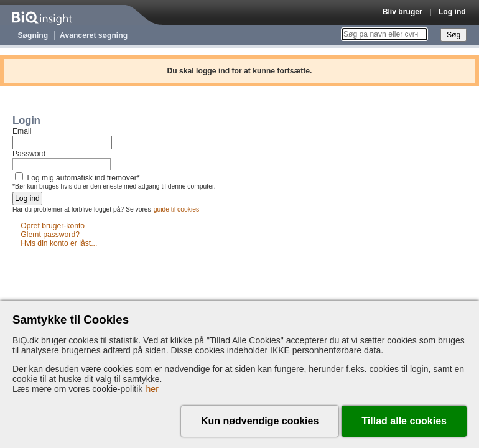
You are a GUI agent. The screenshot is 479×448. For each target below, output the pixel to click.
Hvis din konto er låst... (59, 243)
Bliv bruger (402, 12)
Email (22, 131)
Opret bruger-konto (53, 226)
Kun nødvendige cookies (260, 421)
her (152, 389)
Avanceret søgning (94, 35)
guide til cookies (177, 209)
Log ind (452, 12)
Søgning (33, 35)
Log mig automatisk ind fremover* (83, 178)
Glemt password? (50, 235)
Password (29, 154)
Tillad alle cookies (404, 421)
